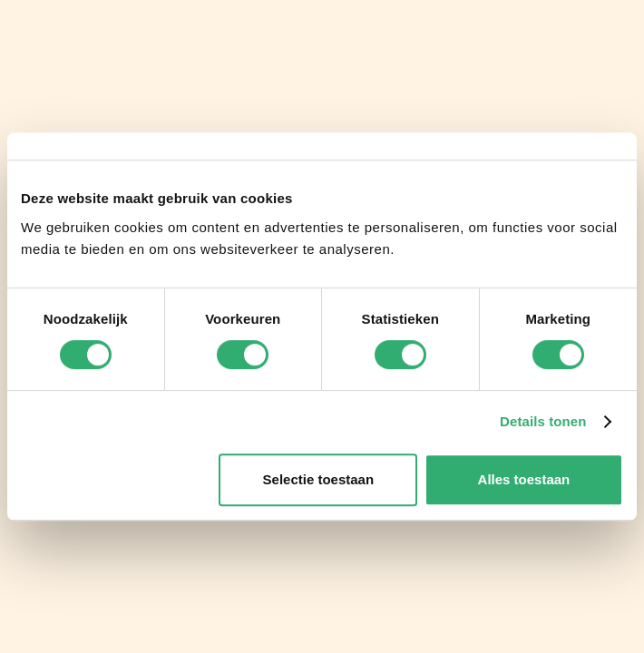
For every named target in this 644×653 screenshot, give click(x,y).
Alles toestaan (524, 479)
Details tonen (543, 421)
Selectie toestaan (319, 479)
